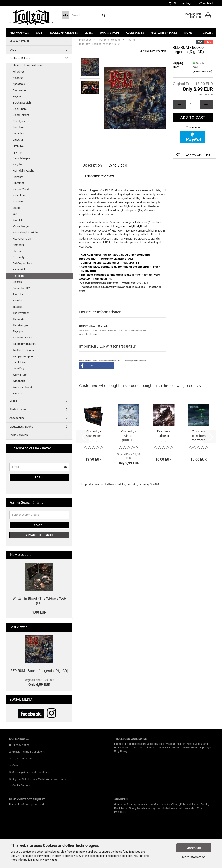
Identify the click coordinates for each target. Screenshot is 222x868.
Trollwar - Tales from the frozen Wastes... (198, 436)
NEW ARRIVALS (19, 33)
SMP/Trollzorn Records (152, 51)
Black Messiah (22, 103)
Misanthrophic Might (25, 232)
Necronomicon (22, 239)
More (188, 33)
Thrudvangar (20, 325)
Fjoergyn (18, 152)
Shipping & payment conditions (31, 772)
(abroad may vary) (202, 71)
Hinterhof (18, 183)
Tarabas (18, 307)
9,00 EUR (39, 612)
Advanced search (39, 535)
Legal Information (23, 759)
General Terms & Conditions (29, 752)
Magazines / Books (164, 33)
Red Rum (18, 276)
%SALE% (207, 33)
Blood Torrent (21, 115)
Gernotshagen (21, 158)
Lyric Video (118, 165)
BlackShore (20, 109)
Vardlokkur (19, 362)
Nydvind (17, 251)
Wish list (206, 3)
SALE (39, 33)
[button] (172, 3)
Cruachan (18, 140)
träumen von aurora (24, 344)
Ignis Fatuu (19, 195)
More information (194, 857)
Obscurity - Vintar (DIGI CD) (128, 436)
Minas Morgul (21, 226)
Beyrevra (18, 96)
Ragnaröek (19, 270)
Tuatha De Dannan (24, 350)
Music (89, 33)
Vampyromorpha (23, 356)
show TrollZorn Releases (28, 66)
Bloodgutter (20, 121)
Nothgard (18, 245)
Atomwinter (20, 90)
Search (39, 525)
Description (92, 165)
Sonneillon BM (21, 288)
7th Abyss (19, 72)
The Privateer (21, 313)
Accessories (135, 33)
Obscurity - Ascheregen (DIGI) (94, 436)
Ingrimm (18, 202)
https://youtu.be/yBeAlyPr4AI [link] (129, 226)
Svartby (17, 300)
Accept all (194, 848)
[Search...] (65, 15)
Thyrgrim (18, 331)
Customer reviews (98, 176)
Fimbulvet (19, 146)
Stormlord (19, 294)
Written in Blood (22, 387)
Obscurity (18, 257)
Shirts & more (109, 33)
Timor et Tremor (22, 338)
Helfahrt (18, 177)
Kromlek (18, 220)
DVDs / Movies (19, 435)
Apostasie (19, 84)
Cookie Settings (21, 785)
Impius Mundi (21, 189)
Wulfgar (17, 393)
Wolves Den (20, 375)
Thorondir (18, 319)
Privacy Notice (49, 860)
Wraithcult (19, 381)
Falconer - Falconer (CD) (164, 436)
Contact (17, 766)
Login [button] (187, 3)
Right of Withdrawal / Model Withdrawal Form (39, 779)
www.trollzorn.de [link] (175, 748)
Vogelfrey (18, 368)
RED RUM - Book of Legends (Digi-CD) (39, 671)
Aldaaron (18, 78)
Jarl (15, 214)
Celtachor (18, 134)
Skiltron (17, 282)
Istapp (16, 208)
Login (39, 478)
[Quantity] (193, 104)
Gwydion (18, 164)
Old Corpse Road (23, 263)
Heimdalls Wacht (23, 171)
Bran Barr (18, 127)
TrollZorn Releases (63, 33)
